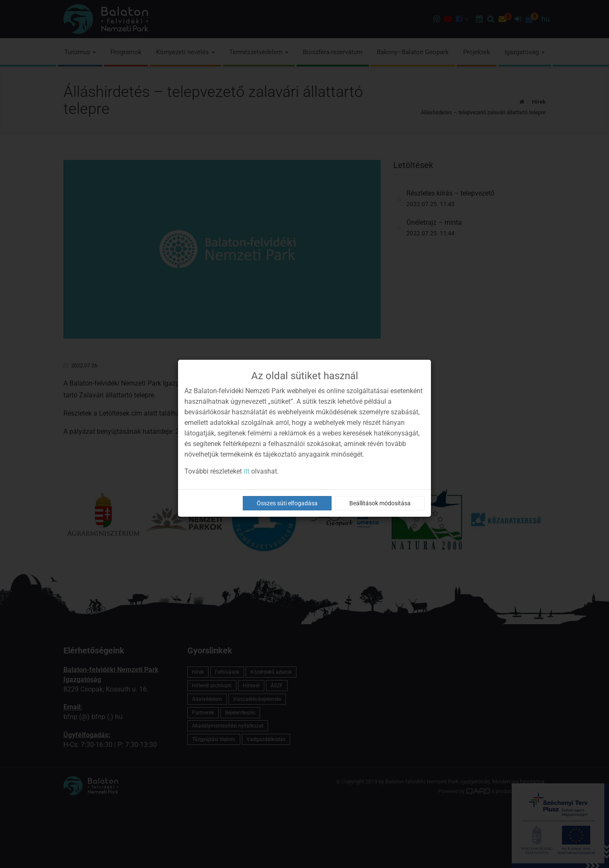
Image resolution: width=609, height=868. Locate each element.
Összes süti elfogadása (287, 503)
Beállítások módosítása (380, 503)
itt (247, 471)
